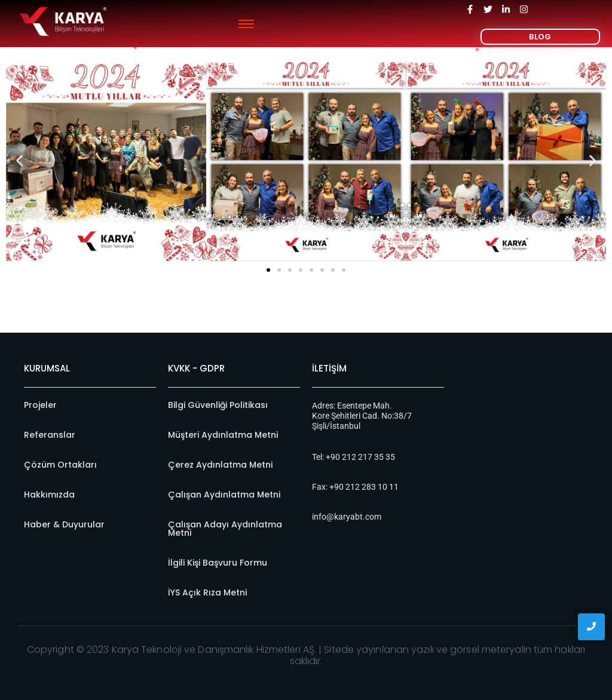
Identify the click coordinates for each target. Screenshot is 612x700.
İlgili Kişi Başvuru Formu (218, 563)
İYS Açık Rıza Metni (207, 592)
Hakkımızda (49, 495)
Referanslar (50, 435)
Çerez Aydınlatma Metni (220, 465)
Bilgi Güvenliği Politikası (218, 405)
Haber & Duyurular (64, 524)
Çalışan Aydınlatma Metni (224, 495)
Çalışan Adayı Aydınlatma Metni (225, 529)
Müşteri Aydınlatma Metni (223, 435)
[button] (19, 161)
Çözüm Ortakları (60, 465)
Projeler (40, 405)
